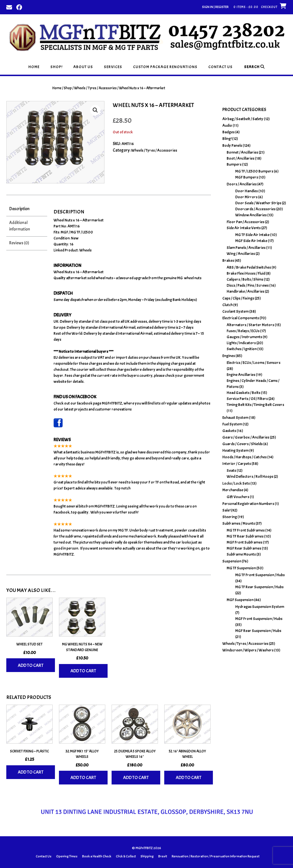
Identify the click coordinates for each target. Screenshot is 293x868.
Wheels (85, 250)
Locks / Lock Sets (236, 483)
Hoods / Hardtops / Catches (245, 457)
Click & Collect (126, 856)
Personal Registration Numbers (248, 504)
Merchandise (233, 490)
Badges (228, 132)
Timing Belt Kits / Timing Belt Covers (255, 405)
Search (254, 67)
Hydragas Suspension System (260, 607)
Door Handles (247, 191)
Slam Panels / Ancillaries (246, 248)
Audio (227, 125)
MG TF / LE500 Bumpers (254, 171)
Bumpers (234, 164)
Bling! (227, 139)
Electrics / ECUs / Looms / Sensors (254, 363)
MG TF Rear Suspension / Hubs (259, 587)
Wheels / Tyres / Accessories (95, 88)
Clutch (227, 305)
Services (113, 67)
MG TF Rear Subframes (245, 536)
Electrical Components (241, 318)
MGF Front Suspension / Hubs (259, 619)
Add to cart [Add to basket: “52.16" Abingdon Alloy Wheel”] (189, 778)
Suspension (232, 561)
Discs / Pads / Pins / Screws (248, 285)
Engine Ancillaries (241, 375)
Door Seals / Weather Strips (258, 203)
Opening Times (67, 856)
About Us (83, 67)
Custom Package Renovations (165, 67)
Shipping (147, 856)
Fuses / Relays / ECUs (243, 331)
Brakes (228, 260)
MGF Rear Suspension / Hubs (258, 631)
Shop (68, 88)
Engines (229, 356)
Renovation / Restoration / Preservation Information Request (216, 856)
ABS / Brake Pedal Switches (249, 267)
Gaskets (229, 431)
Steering (230, 517)
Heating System (235, 450)
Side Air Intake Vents (244, 228)
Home (34, 67)
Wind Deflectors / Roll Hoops (250, 476)
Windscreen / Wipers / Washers (248, 650)
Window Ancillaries (251, 215)
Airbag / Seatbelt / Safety (243, 119)
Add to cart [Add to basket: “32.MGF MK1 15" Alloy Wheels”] (83, 778)
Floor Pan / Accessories (246, 222)
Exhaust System (235, 418)
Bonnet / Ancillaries (242, 152)
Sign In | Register (215, 7)
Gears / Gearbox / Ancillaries (246, 437)
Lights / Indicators (241, 343)
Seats (231, 470)
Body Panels (232, 145)
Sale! (226, 510)
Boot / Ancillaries (240, 158)
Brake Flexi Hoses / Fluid (246, 273)
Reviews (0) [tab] (19, 243)
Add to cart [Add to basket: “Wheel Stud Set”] (31, 665)
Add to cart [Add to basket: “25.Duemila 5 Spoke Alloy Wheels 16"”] (136, 778)
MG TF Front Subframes (246, 530)
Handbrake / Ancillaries (246, 291)
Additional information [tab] (20, 226)
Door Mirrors (246, 197)
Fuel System (232, 424)
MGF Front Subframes (245, 542)
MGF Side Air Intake (251, 241)
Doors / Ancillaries (242, 184)
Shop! (56, 67)
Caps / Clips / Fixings (238, 298)
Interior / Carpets (237, 464)
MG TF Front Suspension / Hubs (260, 575)
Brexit (163, 856)
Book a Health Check (97, 856)
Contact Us (220, 67)
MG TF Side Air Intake (252, 235)
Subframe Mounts (241, 554)
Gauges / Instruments (244, 337)
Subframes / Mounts (239, 523)
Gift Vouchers (238, 497)
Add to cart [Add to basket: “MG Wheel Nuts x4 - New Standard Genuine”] (83, 671)
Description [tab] (19, 209)
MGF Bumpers (247, 177)
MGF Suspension (240, 600)
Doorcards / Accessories (255, 209)
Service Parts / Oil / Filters (247, 399)
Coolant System (235, 311)
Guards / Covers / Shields (242, 444)
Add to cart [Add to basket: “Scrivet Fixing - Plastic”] (31, 772)
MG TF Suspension (241, 568)
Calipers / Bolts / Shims (245, 279)
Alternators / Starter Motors (250, 325)
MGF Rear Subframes (244, 548)
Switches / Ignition (242, 349)
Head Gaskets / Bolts (243, 393)
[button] (95, 110)
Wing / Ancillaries (241, 254)
